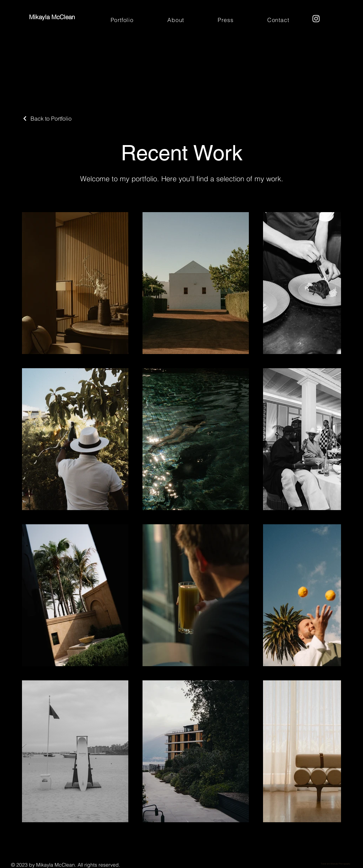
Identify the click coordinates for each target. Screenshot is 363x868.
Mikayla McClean (53, 17)
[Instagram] (316, 19)
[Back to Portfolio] (47, 118)
